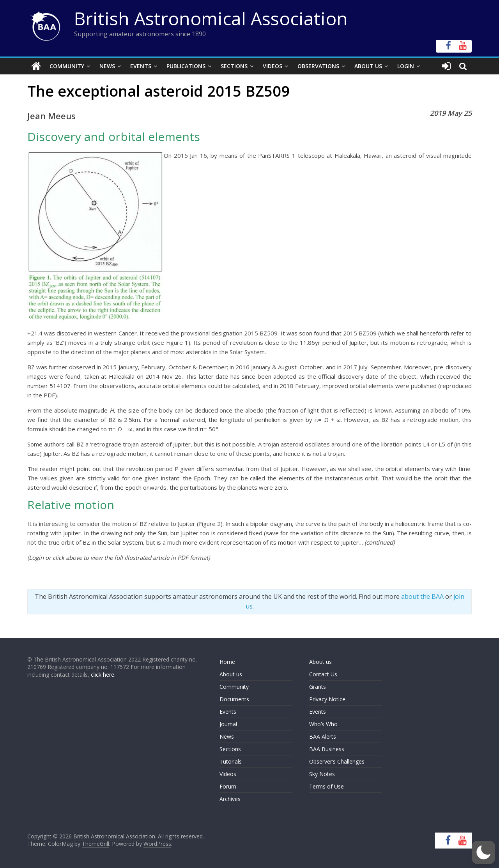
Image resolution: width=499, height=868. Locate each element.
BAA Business (327, 749)
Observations (318, 66)
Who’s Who (323, 724)
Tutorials (231, 761)
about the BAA (422, 596)
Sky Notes (322, 774)
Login (406, 66)
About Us (368, 66)
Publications (186, 66)
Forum (228, 786)
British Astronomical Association (211, 18)
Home (227, 662)
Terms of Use (326, 786)
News (107, 66)
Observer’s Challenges (337, 761)
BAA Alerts (323, 737)
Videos (273, 66)
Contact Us (323, 674)
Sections (234, 66)
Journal (228, 724)
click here (103, 675)
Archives (230, 799)
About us (231, 674)
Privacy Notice (327, 699)
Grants (318, 687)
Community (67, 66)
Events (141, 66)
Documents (234, 699)
